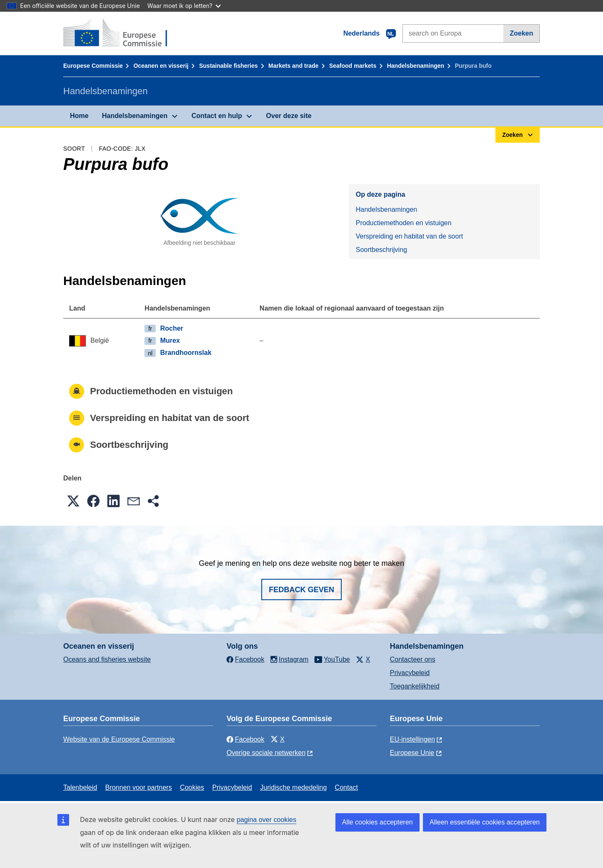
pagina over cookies (266, 820)
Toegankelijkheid (415, 686)
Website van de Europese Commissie (119, 739)
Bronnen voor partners (138, 787)
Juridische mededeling (293, 787)
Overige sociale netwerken (266, 753)
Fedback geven (301, 590)
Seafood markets (353, 66)
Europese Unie (412, 753)
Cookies (192, 787)
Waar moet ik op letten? (184, 6)
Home (79, 116)
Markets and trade (294, 66)
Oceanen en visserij (161, 66)
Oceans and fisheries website (107, 659)
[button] (73, 501)
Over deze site (289, 116)
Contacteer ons (413, 659)
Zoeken (521, 33)
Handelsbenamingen (416, 66)
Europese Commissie (93, 66)
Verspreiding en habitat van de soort (409, 236)
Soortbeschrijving (381, 250)
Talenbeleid (80, 787)
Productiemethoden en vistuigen (403, 223)
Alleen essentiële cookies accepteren (485, 822)
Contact (347, 787)
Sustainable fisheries (228, 66)
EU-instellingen (412, 739)
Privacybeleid (410, 673)
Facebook (245, 739)
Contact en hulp (217, 116)
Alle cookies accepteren (378, 822)
